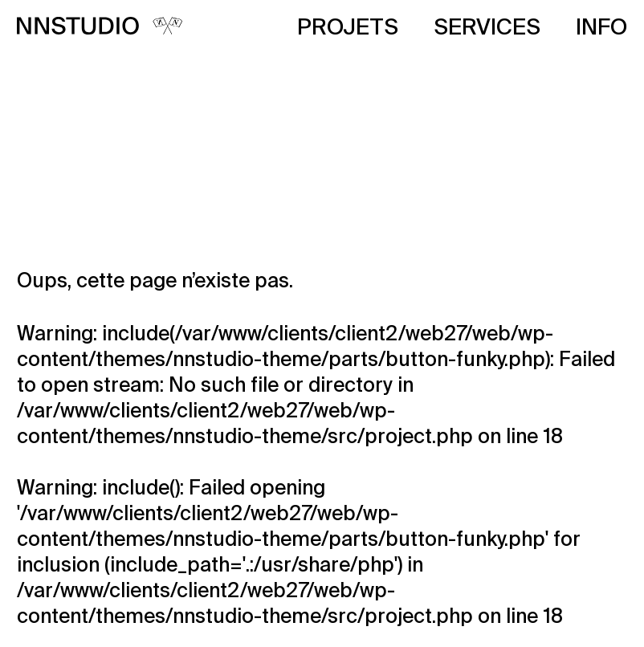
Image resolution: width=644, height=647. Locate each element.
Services (487, 28)
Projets (348, 28)
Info (601, 28)
